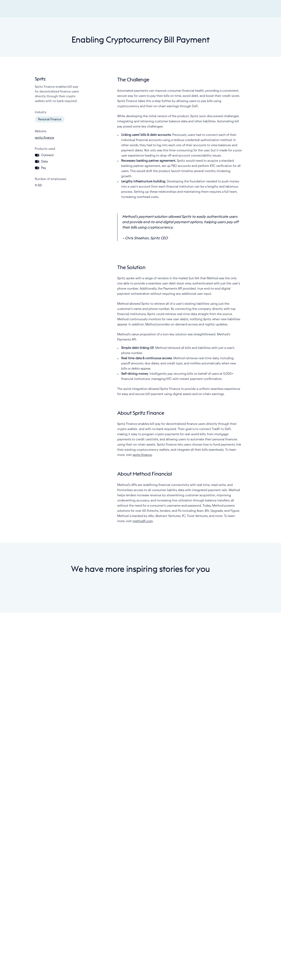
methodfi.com (143, 690)
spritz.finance (44, 307)
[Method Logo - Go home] (141, 9)
